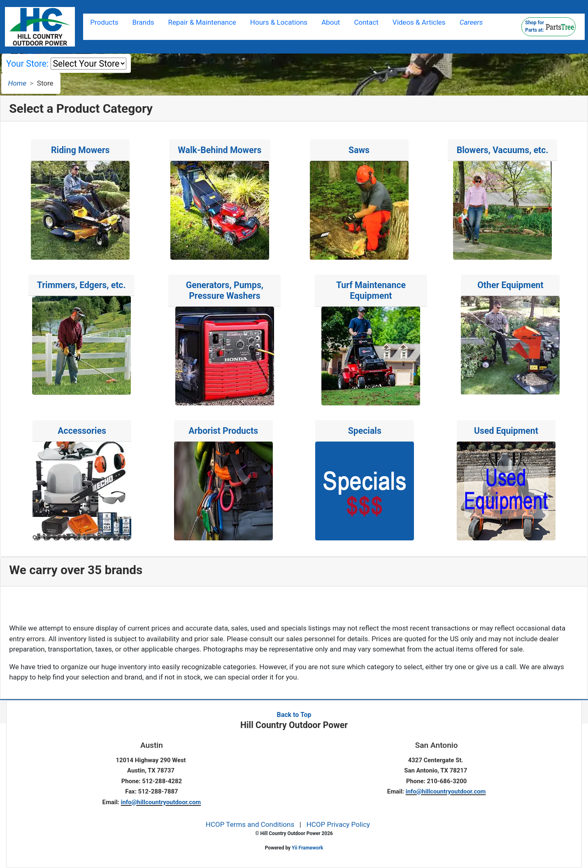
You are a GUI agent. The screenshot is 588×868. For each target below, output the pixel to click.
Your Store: (27, 64)
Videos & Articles (419, 22)
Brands (143, 22)
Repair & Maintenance (202, 22)
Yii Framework (307, 848)
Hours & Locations (279, 22)
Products (104, 22)
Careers (471, 22)
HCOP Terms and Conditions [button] (250, 824)
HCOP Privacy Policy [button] (338, 824)
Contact (366, 22)
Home (17, 83)
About (331, 22)
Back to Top (294, 715)
